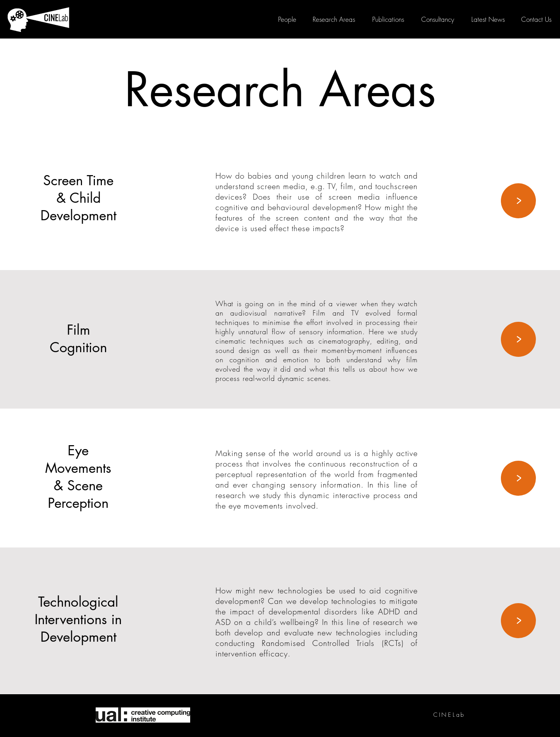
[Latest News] (488, 19)
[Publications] (388, 19)
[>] (518, 201)
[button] (536, 19)
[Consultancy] (437, 19)
